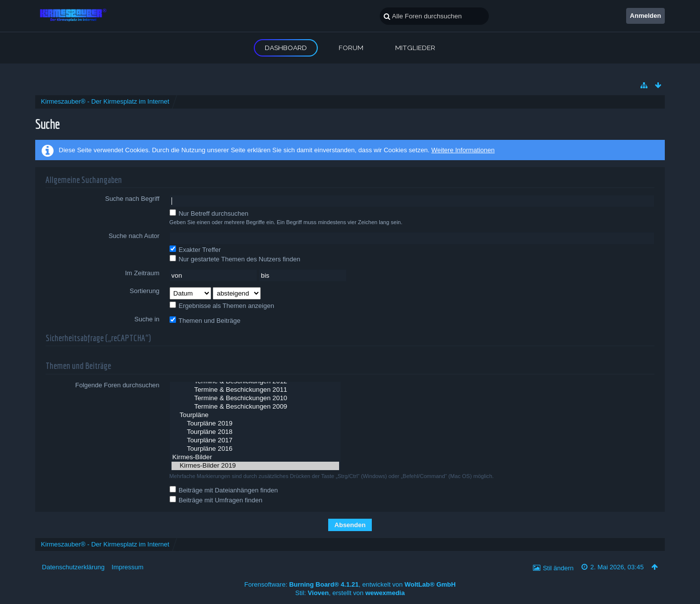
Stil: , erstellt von (350, 593)
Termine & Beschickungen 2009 (255, 407)
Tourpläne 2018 (255, 432)
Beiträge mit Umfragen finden (216, 500)
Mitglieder (415, 48)
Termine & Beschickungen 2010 (255, 398)
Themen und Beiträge (205, 320)
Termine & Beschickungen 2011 (255, 390)
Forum (351, 48)
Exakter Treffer (195, 249)
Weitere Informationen (463, 150)
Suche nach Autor (134, 236)
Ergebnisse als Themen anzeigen (222, 305)
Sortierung (145, 291)
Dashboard (286, 48)
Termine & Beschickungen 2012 (255, 382)
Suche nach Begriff (132, 199)
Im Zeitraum (142, 273)
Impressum (127, 567)
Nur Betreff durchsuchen (209, 213)
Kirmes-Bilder (255, 457)
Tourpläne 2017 (255, 441)
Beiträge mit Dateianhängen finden (224, 490)
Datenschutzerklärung (73, 567)
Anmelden (646, 16)
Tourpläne (255, 415)
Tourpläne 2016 (255, 449)
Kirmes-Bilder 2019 (255, 466)
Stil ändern (558, 568)
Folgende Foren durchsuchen (117, 385)
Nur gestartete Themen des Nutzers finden (235, 259)
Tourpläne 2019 (255, 424)
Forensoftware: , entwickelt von (350, 584)
